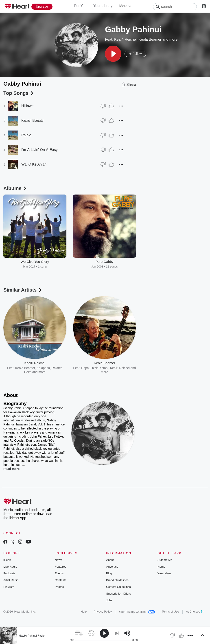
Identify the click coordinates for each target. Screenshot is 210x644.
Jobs (109, 600)
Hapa (85, 368)
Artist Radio (11, 580)
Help (84, 612)
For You (80, 6)
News (58, 560)
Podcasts (9, 573)
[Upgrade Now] (42, 7)
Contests (60, 580)
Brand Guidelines (117, 580)
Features (60, 567)
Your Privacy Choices (137, 612)
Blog (109, 573)
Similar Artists (23, 290)
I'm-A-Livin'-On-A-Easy (39, 150)
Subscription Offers (118, 594)
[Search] (175, 7)
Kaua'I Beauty (32, 121)
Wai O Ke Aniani (34, 164)
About (110, 560)
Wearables (164, 573)
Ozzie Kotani (99, 368)
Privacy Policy (103, 612)
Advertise (112, 567)
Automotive (165, 560)
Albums (15, 188)
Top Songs (19, 93)
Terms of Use (170, 612)
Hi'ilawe (27, 106)
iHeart (7, 560)
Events (59, 573)
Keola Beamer (150, 39)
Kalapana (43, 368)
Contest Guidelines (118, 587)
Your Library (103, 6)
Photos (59, 587)
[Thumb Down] (103, 106)
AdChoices (195, 612)
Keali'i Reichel (125, 39)
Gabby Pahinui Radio (32, 636)
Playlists (9, 587)
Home (161, 567)
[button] (113, 54)
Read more (11, 469)
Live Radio (10, 567)
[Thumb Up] (111, 106)
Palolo (26, 135)
